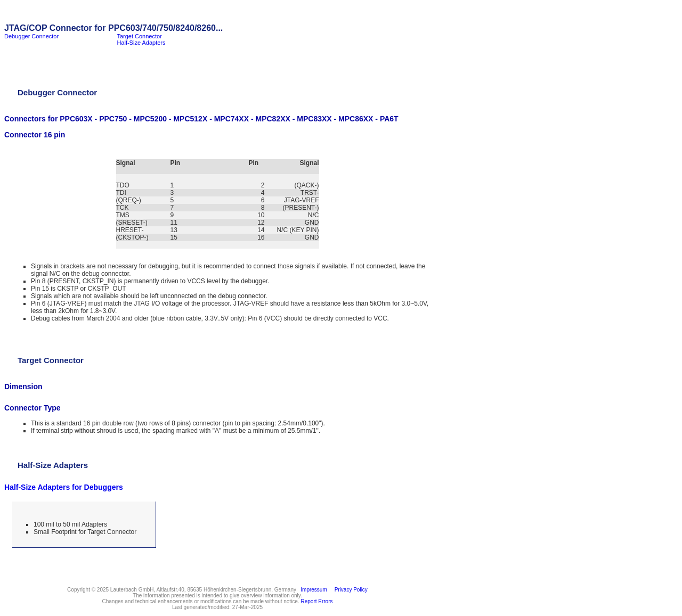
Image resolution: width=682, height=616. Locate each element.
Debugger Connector (31, 36)
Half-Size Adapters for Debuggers (64, 487)
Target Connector (139, 36)
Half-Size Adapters (141, 43)
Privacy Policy (350, 590)
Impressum (312, 590)
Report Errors (317, 601)
